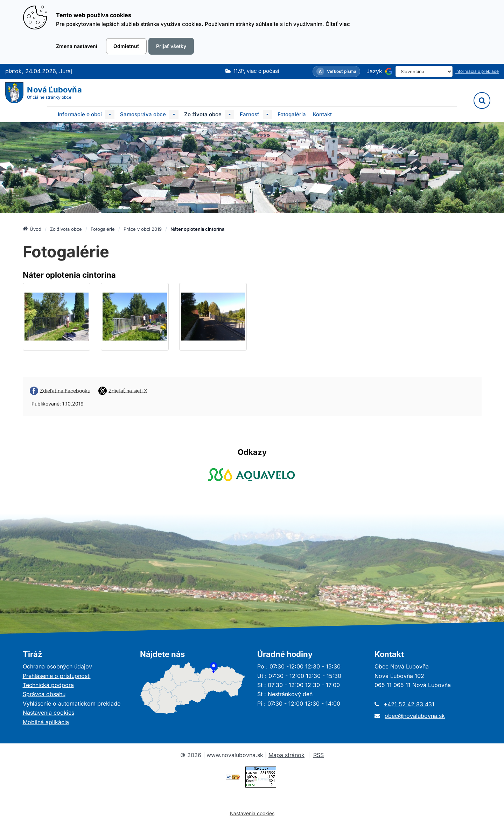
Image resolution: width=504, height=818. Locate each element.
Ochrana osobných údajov (57, 666)
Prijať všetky (171, 46)
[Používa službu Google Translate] (389, 71)
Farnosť (250, 114)
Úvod (32, 229)
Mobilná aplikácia (46, 722)
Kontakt (322, 114)
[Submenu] (110, 115)
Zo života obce (203, 114)
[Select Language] (424, 71)
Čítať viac (338, 24)
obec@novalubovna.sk (415, 716)
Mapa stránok (286, 755)
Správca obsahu (44, 694)
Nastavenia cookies (48, 713)
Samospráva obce (143, 114)
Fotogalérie (103, 229)
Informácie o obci (80, 114)
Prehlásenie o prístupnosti (57, 676)
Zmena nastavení (77, 46)
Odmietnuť (126, 46)
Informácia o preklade (477, 71)
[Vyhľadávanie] (482, 100)
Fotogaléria (292, 114)
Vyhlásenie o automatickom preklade (72, 703)
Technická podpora (48, 685)
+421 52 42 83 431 (409, 704)
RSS (318, 755)
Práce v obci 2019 (143, 229)
